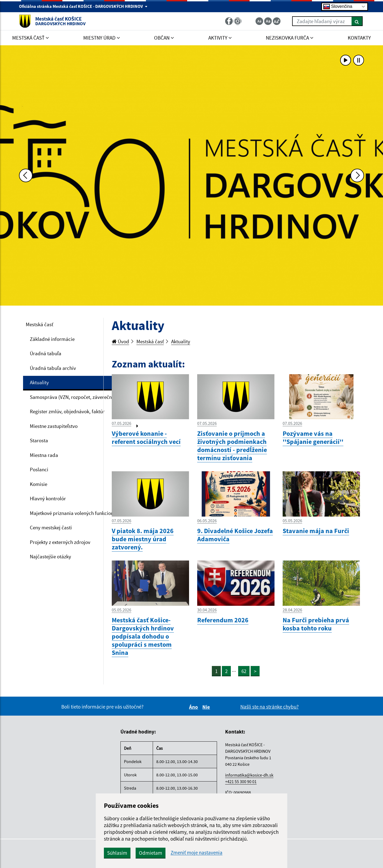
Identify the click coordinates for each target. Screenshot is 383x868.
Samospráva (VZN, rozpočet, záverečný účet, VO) (82, 397)
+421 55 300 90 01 (241, 781)
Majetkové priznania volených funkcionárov (77, 513)
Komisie (39, 484)
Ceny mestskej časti (51, 527)
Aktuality (39, 382)
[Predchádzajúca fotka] (26, 175)
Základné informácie (52, 339)
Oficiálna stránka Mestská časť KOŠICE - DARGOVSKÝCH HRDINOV (83, 6)
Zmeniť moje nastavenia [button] (197, 853)
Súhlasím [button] (117, 853)
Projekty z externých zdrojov (60, 542)
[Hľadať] (357, 21)
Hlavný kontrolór (48, 498)
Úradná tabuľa (46, 353)
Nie (207, 707)
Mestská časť (39, 324)
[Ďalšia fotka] (357, 175)
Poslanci (39, 469)
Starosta (39, 440)
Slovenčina (338, 7)
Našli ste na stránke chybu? (269, 707)
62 (244, 671)
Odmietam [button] (151, 853)
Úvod (120, 341)
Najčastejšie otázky (50, 556)
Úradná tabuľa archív (53, 368)
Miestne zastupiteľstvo (54, 426)
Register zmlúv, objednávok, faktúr (67, 411)
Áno (194, 707)
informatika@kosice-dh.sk (249, 775)
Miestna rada (44, 455)
